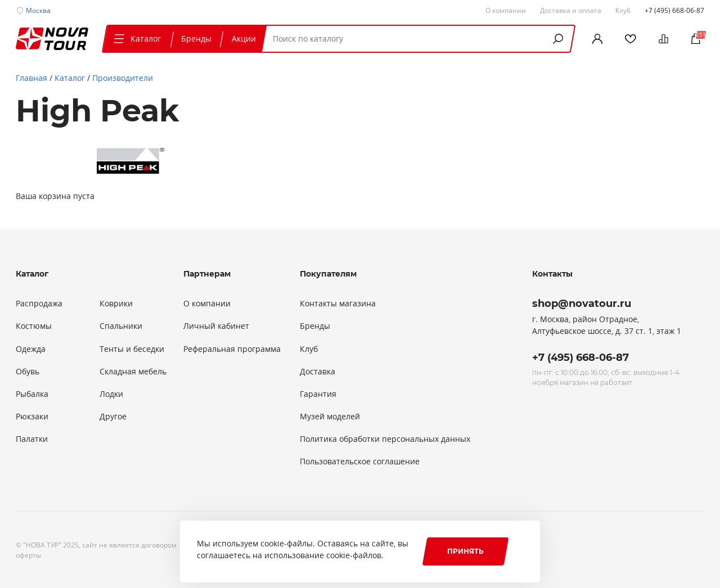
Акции (244, 39)
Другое (113, 417)
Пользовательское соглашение (360, 462)
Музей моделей (330, 417)
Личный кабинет (216, 326)
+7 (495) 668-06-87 (674, 10)
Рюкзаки (32, 417)
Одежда (31, 349)
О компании (207, 304)
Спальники (121, 326)
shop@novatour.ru (582, 304)
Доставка (318, 372)
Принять (465, 551)
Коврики (116, 304)
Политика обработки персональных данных (385, 439)
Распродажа (39, 304)
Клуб (309, 349)
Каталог (136, 39)
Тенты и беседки (132, 349)
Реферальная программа (232, 349)
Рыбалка (32, 394)
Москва (38, 10)
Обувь (28, 372)
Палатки (32, 439)
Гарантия (318, 394)
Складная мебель (133, 372)
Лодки (111, 394)
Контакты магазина (338, 304)
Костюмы (34, 326)
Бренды (196, 39)
